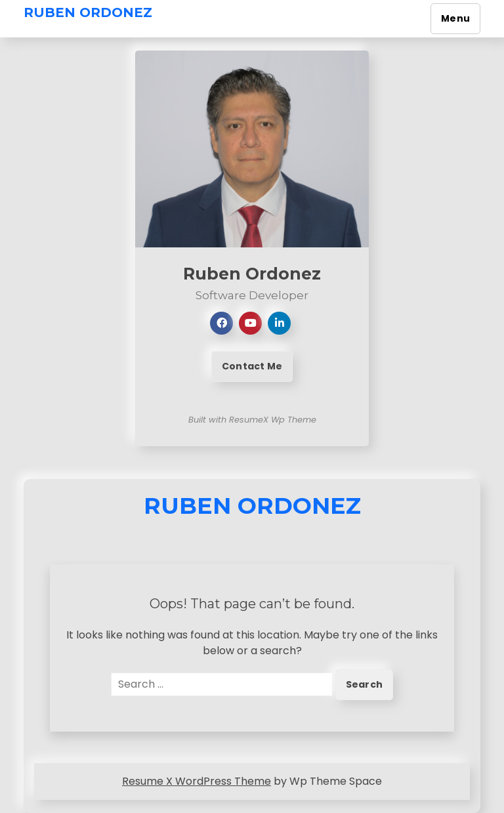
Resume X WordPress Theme (197, 781)
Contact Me (252, 366)
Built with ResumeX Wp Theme (252, 420)
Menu (455, 18)
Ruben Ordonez (88, 12)
